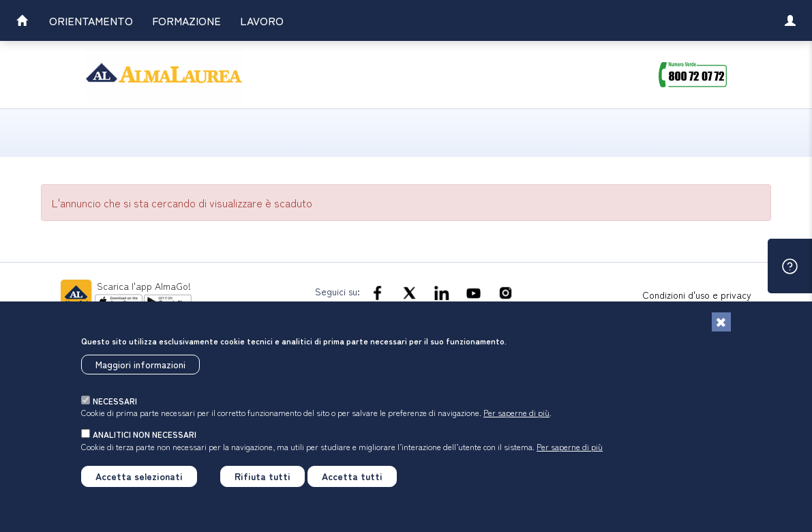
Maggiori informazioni (140, 364)
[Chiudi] (721, 322)
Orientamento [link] (91, 20)
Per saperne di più (516, 412)
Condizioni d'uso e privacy (697, 295)
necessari (115, 401)
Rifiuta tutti (262, 476)
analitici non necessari (145, 434)
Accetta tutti (352, 476)
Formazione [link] (186, 20)
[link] (22, 22)
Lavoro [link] (262, 20)
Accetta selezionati (139, 476)
